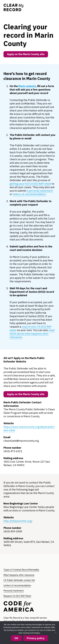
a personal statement (40, 191)
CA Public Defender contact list (19, 580)
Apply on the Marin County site (26, 54)
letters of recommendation (29, 194)
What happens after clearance (19, 575)
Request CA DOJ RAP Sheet (17, 596)
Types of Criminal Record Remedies (21, 570)
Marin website (27, 86)
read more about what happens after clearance (32, 334)
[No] (56, 633)
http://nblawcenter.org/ (18, 521)
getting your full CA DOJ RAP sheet (30, 184)
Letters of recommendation (17, 585)
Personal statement (14, 591)
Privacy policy (36, 638)
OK (16, 638)
